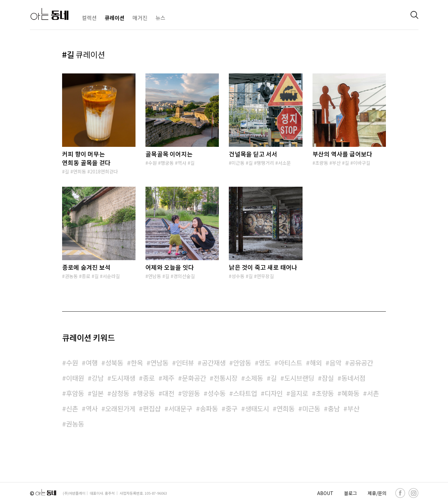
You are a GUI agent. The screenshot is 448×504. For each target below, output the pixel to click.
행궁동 (167, 163)
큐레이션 (115, 18)
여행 (92, 363)
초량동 (322, 163)
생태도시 (257, 408)
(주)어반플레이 (74, 493)
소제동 (254, 378)
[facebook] (400, 493)
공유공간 (361, 363)
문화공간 (194, 378)
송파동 (209, 408)
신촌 (72, 408)
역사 (182, 163)
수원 (152, 163)
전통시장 (225, 378)
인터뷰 (185, 363)
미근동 (238, 163)
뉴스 (160, 18)
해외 (316, 363)
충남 (334, 408)
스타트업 (245, 393)
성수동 (238, 276)
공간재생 (214, 363)
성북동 (114, 363)
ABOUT (325, 493)
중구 (231, 408)
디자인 (274, 393)
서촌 (373, 393)
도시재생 (123, 378)
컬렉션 (89, 18)
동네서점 (353, 378)
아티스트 (290, 363)
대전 (168, 393)
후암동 (75, 393)
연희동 (80, 171)
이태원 (75, 378)
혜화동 (350, 393)
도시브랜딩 (299, 378)
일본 (98, 393)
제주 (168, 378)
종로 (86, 276)
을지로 (299, 393)
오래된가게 (120, 408)
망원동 (191, 393)
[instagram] (413, 493)
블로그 (351, 493)
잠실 (328, 378)
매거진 (140, 18)
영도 (265, 363)
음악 (335, 363)
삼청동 (120, 393)
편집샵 (152, 408)
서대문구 (180, 408)
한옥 (137, 363)
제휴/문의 (377, 493)
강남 (98, 378)
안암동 (242, 363)
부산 (336, 163)
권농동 (71, 276)
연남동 (155, 276)
